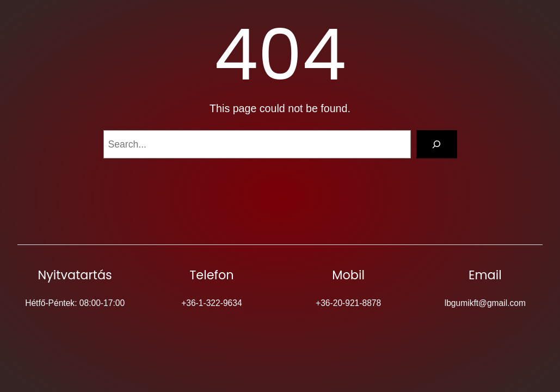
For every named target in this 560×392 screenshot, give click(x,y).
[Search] (437, 144)
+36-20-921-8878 (348, 303)
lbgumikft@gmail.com (485, 303)
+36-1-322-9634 (211, 303)
